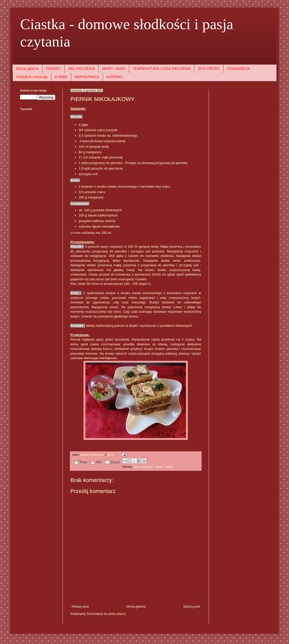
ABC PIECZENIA (82, 69)
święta (169, 467)
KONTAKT (115, 77)
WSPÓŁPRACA (87, 77)
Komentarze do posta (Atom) (106, 614)
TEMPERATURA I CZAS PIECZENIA (162, 69)
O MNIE (61, 77)
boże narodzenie (143, 467)
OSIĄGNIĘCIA (238, 69)
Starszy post (191, 607)
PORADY (53, 69)
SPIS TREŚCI (209, 69)
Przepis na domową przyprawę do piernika (156, 163)
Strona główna (27, 69)
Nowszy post (80, 607)
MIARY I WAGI (114, 69)
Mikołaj (159, 467)
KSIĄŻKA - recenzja (32, 77)
